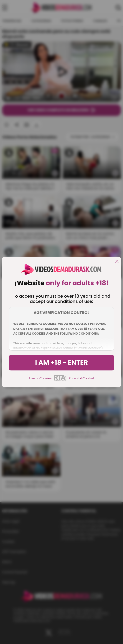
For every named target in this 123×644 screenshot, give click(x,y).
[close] (117, 262)
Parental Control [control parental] (81, 378)
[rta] (60, 380)
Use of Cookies (41, 378)
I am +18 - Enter (61, 363)
